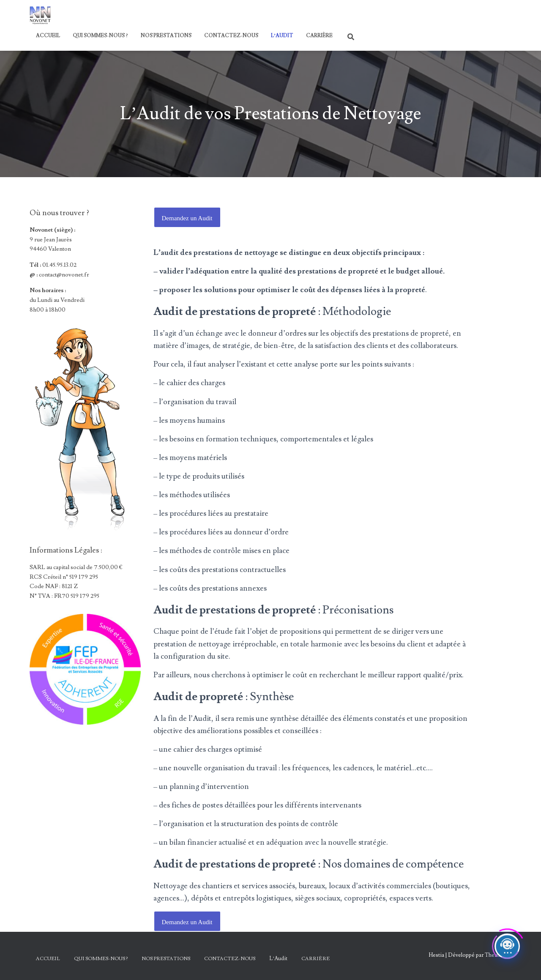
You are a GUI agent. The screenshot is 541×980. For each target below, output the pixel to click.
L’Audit (282, 36)
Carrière (319, 36)
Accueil (48, 36)
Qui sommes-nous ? (100, 36)
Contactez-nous (231, 36)
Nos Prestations (166, 36)
